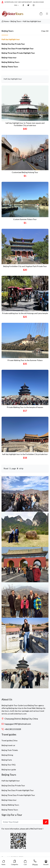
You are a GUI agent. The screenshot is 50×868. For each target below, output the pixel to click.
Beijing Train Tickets (10, 750)
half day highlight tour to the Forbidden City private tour (25, 454)
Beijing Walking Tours (10, 62)
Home (6, 21)
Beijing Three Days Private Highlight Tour (18, 53)
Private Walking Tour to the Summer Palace (25, 360)
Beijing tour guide (9, 770)
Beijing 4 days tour (9, 58)
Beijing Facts (7, 760)
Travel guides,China (9, 740)
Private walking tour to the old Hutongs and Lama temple (25, 313)
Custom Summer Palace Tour (25, 219)
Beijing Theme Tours (10, 67)
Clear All (45, 31)
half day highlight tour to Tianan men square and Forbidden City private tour (25, 124)
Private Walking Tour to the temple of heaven (25, 407)
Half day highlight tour (32, 21)
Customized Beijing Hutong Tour (25, 172)
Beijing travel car (8, 745)
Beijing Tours (16, 21)
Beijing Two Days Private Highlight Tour (18, 48)
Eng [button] (16, 5)
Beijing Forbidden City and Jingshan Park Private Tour (25, 266)
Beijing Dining (7, 755)
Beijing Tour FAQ (8, 765)
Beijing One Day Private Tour (13, 44)
